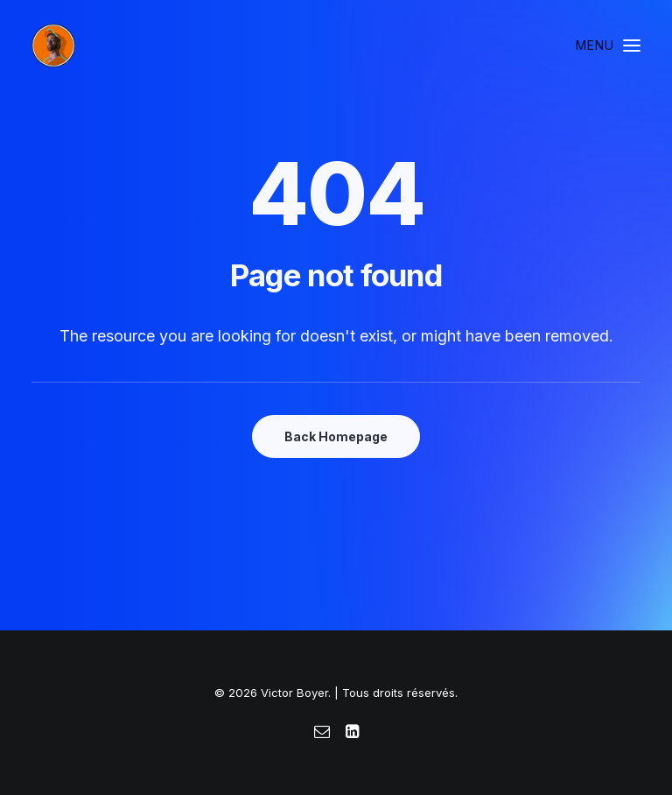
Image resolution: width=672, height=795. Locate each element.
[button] (608, 46)
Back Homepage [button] (336, 436)
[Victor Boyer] (53, 46)
